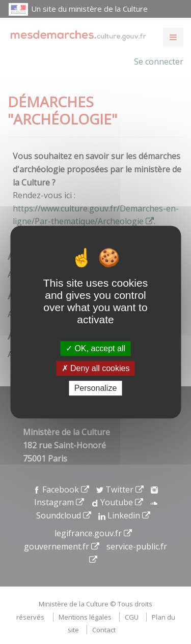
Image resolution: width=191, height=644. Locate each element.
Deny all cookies (96, 368)
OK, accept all (95, 348)
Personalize (96, 388)
